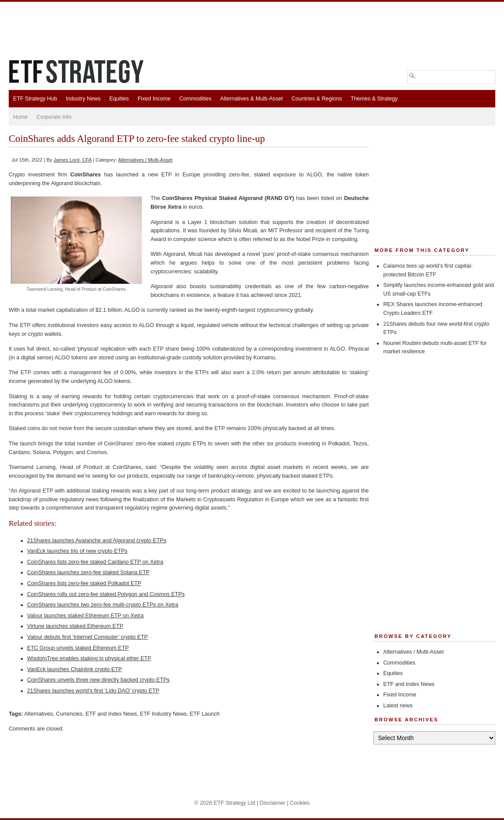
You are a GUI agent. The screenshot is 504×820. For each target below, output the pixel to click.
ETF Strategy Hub (35, 99)
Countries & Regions (317, 99)
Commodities (195, 99)
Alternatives (38, 714)
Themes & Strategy (374, 99)
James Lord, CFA (73, 160)
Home (21, 117)
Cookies (300, 803)
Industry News (83, 99)
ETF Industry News (163, 714)
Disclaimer (273, 803)
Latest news (398, 706)
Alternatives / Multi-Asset (146, 160)
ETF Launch (205, 714)
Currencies (69, 714)
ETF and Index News (111, 714)
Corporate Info (54, 117)
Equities (119, 99)
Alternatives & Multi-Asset (251, 99)
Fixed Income (154, 99)
